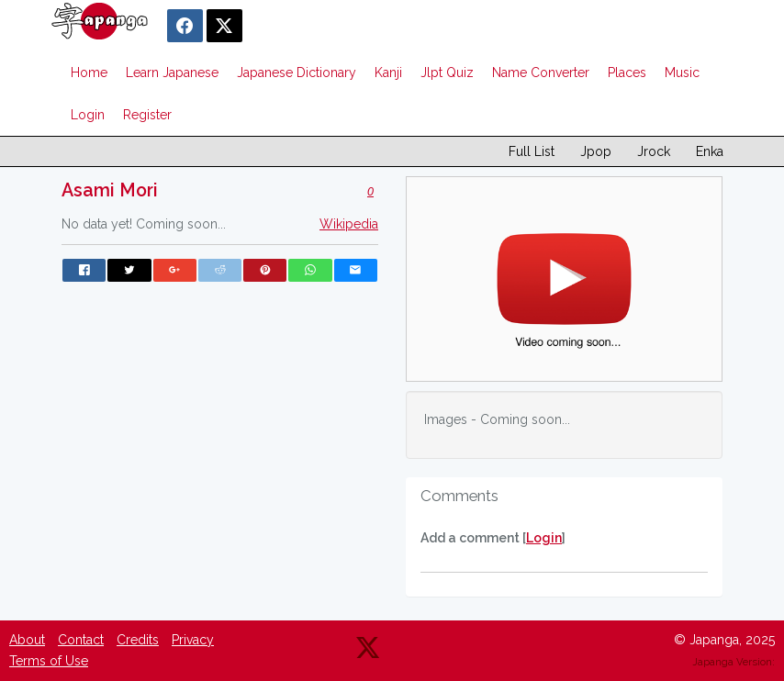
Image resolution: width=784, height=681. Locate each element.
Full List (532, 151)
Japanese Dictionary (297, 73)
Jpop (596, 151)
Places (627, 73)
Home (89, 73)
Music (682, 73)
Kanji (388, 73)
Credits (138, 640)
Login (88, 115)
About (27, 640)
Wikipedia (349, 224)
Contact (81, 640)
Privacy (193, 640)
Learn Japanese (172, 73)
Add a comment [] (493, 538)
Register (147, 115)
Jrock (654, 151)
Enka (710, 151)
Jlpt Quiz (447, 73)
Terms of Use (49, 661)
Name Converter (541, 73)
